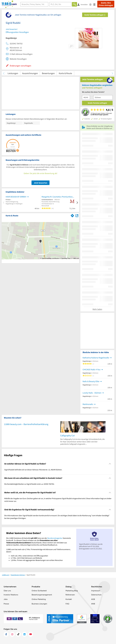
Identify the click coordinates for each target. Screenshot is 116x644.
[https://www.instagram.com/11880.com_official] (12, 634)
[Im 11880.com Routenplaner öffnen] (72, 215)
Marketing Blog (72, 591)
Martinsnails (88, 404)
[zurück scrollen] (4, 73)
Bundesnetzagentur (55, 538)
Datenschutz (96, 595)
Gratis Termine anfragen (95, 15)
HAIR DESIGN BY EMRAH (16, 197)
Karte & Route (65, 73)
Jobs (6, 599)
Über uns (7, 591)
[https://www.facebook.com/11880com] (6, 634)
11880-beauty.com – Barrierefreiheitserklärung (26, 424)
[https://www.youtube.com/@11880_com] (31, 634)
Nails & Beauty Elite (91, 381)
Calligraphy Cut (67, 435)
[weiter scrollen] (112, 73)
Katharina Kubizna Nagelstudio (96, 358)
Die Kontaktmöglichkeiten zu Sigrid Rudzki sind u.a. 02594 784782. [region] (29, 484)
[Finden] (74, 4)
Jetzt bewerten (40, 183)
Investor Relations (11, 595)
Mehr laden (97, 309)
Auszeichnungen (30, 73)
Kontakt (69, 599)
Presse (6, 604)
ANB (93, 604)
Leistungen (13, 73)
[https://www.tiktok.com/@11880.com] (18, 634)
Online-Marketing (39, 599)
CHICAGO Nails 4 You (91, 369)
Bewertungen (48, 73)
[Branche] (34, 4)
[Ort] (60, 4)
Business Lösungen (39, 604)
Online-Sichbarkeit (39, 591)
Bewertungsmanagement (42, 595)
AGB (93, 599)
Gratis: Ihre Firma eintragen (106, 4)
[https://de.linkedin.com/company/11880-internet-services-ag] (24, 634)
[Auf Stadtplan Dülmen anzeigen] (77, 215)
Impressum (96, 591)
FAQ (67, 604)
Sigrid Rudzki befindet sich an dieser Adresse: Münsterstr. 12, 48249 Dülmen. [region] (33, 470)
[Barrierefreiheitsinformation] (91, 4)
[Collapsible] (110, 464)
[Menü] (95, 4)
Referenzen (70, 595)
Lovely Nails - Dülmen (92, 393)
